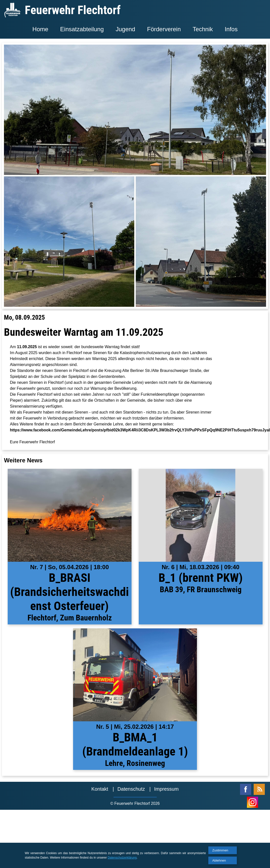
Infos (231, 29)
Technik (203, 29)
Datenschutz (131, 789)
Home (40, 29)
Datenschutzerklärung (122, 858)
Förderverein (164, 29)
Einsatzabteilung (82, 29)
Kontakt (100, 789)
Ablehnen (219, 860)
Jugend (125, 29)
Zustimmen (220, 850)
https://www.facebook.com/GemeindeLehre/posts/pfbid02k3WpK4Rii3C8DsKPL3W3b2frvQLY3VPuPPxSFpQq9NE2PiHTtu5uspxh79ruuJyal (140, 430)
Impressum (166, 789)
